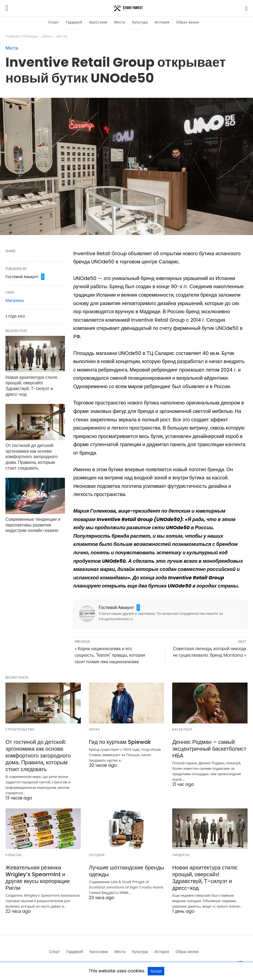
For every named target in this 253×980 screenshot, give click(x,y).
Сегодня (97, 855)
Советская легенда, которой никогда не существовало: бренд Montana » (209, 652)
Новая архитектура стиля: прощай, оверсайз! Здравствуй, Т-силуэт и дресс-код (32, 386)
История (162, 22)
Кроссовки (98, 22)
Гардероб (74, 22)
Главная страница (22, 37)
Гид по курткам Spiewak (120, 742)
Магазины (15, 300)
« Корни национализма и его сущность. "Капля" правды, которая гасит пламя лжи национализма (110, 655)
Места (120, 22)
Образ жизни (188, 22)
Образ (47, 37)
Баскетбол (182, 730)
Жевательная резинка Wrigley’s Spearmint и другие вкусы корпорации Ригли (38, 878)
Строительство (20, 730)
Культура (140, 22)
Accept (156, 971)
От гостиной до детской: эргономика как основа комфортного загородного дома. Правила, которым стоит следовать (32, 457)
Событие (14, 855)
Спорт (54, 22)
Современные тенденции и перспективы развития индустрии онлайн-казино (33, 525)
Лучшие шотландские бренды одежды (126, 871)
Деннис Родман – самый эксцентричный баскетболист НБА (209, 749)
